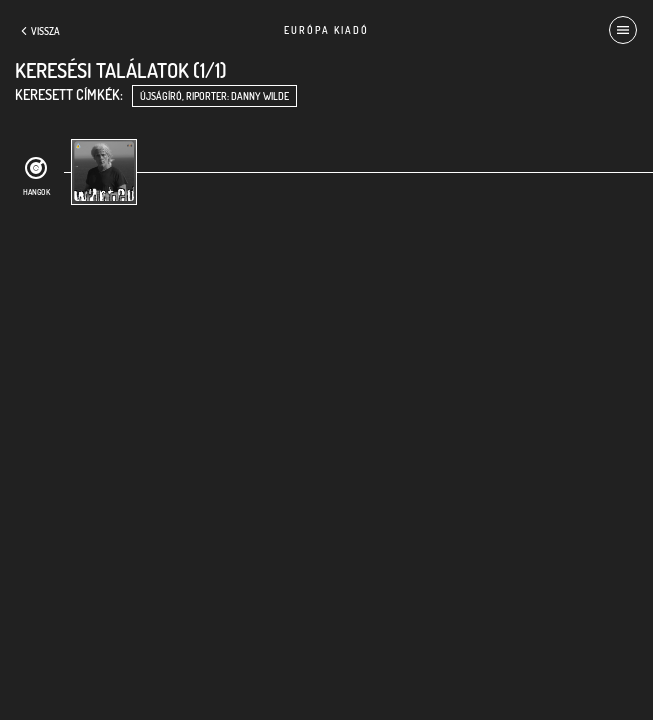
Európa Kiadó (326, 30)
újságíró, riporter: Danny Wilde (214, 96)
